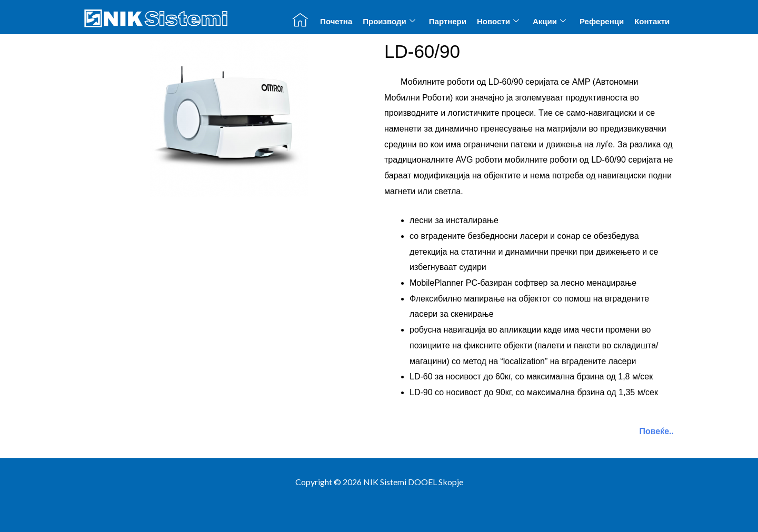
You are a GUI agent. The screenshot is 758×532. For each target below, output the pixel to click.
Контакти (652, 21)
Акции (549, 21)
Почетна (336, 21)
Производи (389, 21)
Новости (498, 21)
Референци (602, 21)
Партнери (448, 21)
